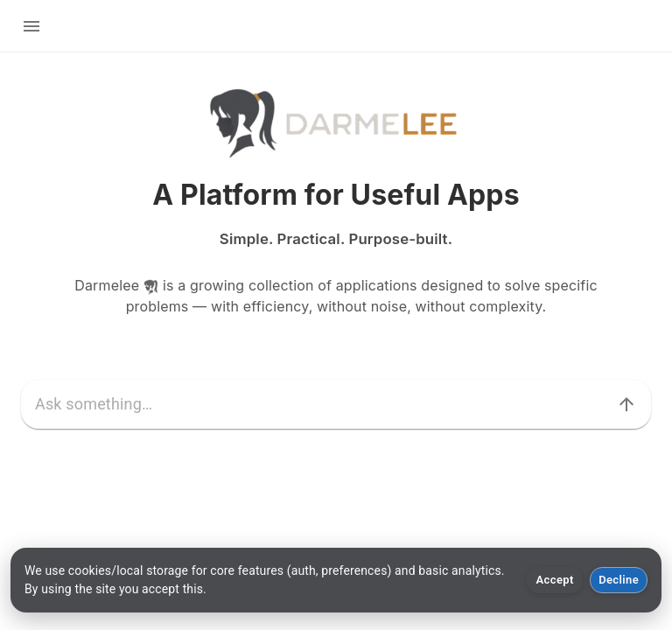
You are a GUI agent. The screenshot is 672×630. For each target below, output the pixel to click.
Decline (619, 580)
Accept (555, 580)
